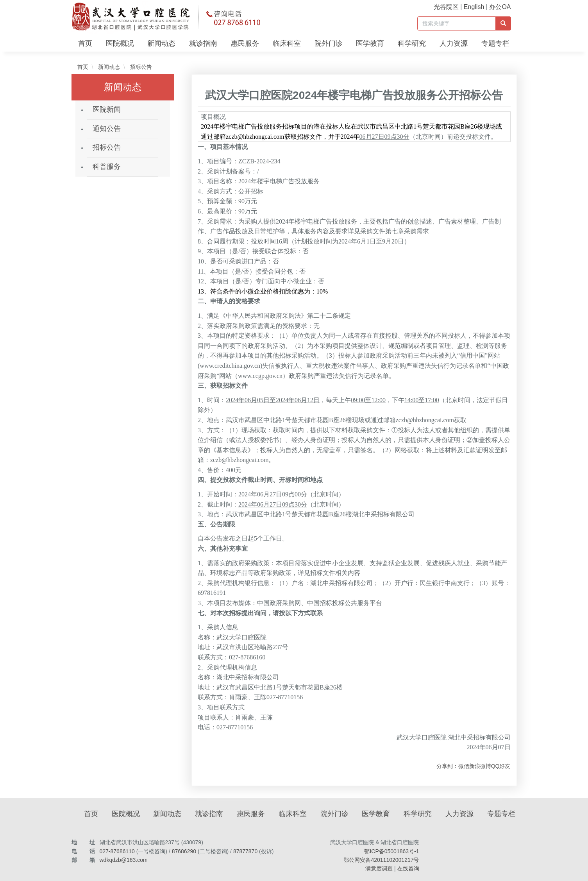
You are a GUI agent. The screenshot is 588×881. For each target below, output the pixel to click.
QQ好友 (501, 766)
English (474, 7)
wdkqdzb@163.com (124, 860)
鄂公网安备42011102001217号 (381, 860)
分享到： (447, 766)
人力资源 (454, 43)
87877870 (245, 851)
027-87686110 (117, 851)
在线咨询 (408, 868)
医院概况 (120, 43)
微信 (464, 766)
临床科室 (287, 43)
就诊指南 (203, 43)
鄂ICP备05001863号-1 (391, 851)
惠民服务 (245, 43)
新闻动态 (161, 43)
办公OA (500, 7)
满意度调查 (379, 868)
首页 (85, 43)
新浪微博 (480, 766)
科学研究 (412, 43)
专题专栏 (495, 43)
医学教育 (370, 43)
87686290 (184, 851)
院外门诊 (329, 43)
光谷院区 (446, 7)
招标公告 (140, 67)
